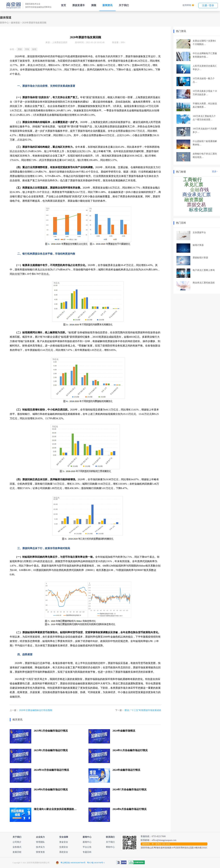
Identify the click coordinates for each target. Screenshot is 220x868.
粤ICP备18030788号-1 (96, 863)
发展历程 (17, 852)
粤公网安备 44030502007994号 (73, 863)
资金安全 (64, 842)
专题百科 (87, 852)
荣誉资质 (40, 852)
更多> (215, 172)
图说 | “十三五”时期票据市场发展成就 (143, 710)
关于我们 (124, 5)
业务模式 (17, 847)
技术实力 (40, 847)
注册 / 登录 (208, 5)
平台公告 (87, 847)
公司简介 (17, 842)
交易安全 (64, 847)
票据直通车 (79, 5)
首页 (63, 5)
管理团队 (40, 842)
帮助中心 (110, 847)
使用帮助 (187, 5)
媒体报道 (15, 23)
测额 (94, 5)
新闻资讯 (107, 5)
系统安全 (64, 852)
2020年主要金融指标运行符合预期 (36, 710)
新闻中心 (4, 23)
